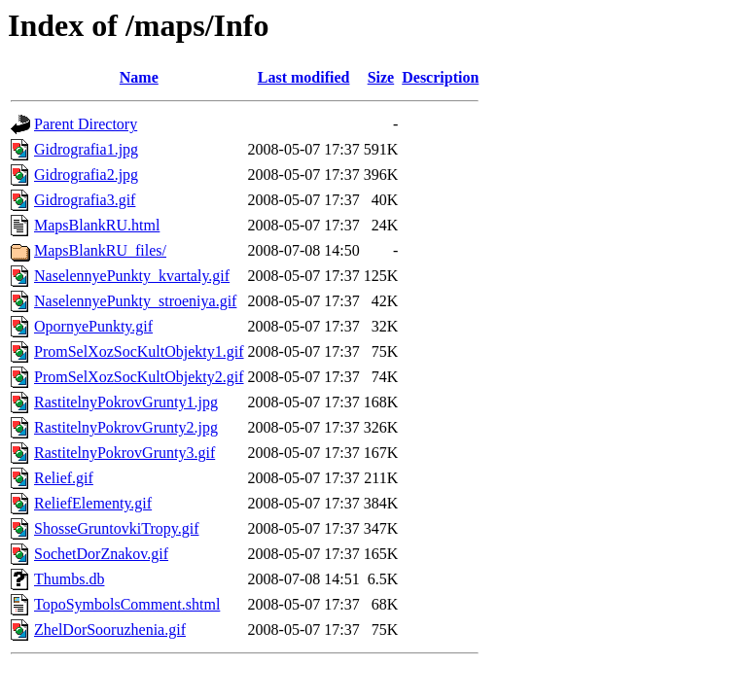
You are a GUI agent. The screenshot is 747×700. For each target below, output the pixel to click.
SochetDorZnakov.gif (101, 554)
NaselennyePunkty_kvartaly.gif (132, 276)
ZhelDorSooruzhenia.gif (110, 630)
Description (440, 77)
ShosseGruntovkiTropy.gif (117, 528)
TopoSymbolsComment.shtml (127, 604)
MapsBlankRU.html (97, 225)
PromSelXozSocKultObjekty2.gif (139, 377)
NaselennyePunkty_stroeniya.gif (135, 301)
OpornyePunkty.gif (93, 326)
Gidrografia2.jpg (86, 175)
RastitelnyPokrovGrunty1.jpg (126, 402)
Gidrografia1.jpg (86, 149)
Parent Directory (86, 124)
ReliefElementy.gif (93, 503)
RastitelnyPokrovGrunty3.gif (124, 453)
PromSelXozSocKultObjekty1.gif (139, 351)
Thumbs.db (69, 579)
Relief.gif (64, 478)
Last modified (304, 77)
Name (139, 77)
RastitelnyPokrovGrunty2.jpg (126, 427)
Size (381, 77)
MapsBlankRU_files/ (100, 250)
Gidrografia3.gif (85, 200)
